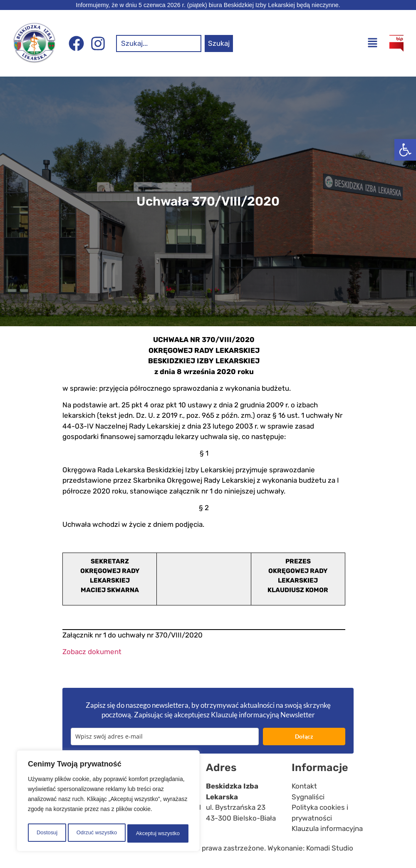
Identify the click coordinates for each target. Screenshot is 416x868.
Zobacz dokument (92, 652)
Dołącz (304, 736)
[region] (108, 803)
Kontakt (304, 786)
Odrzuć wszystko (96, 833)
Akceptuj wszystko (158, 833)
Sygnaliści (308, 797)
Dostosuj (46, 833)
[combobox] (159, 44)
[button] (405, 150)
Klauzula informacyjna (327, 828)
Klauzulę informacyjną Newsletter (263, 715)
